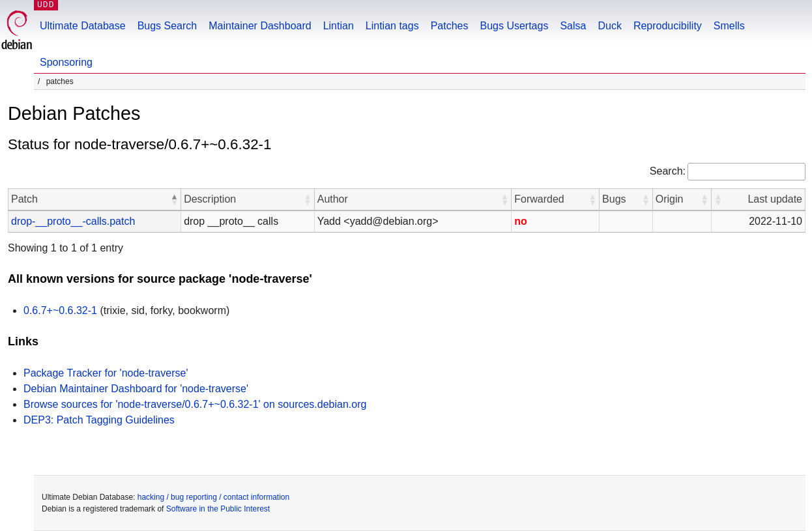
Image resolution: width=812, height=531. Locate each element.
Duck (609, 26)
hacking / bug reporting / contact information (213, 497)
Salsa (573, 26)
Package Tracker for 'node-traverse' (106, 373)
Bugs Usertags (514, 26)
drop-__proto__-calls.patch (73, 221)
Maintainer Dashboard (260, 26)
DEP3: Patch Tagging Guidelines (99, 420)
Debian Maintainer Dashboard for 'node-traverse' (136, 389)
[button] (174, 199)
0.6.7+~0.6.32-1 (60, 310)
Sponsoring (66, 62)
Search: (668, 171)
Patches (450, 26)
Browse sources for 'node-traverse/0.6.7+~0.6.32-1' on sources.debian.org (195, 404)
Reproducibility (668, 26)
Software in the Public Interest (218, 509)
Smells (729, 26)
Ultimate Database (83, 26)
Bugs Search (167, 26)
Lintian (339, 26)
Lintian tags (392, 26)
